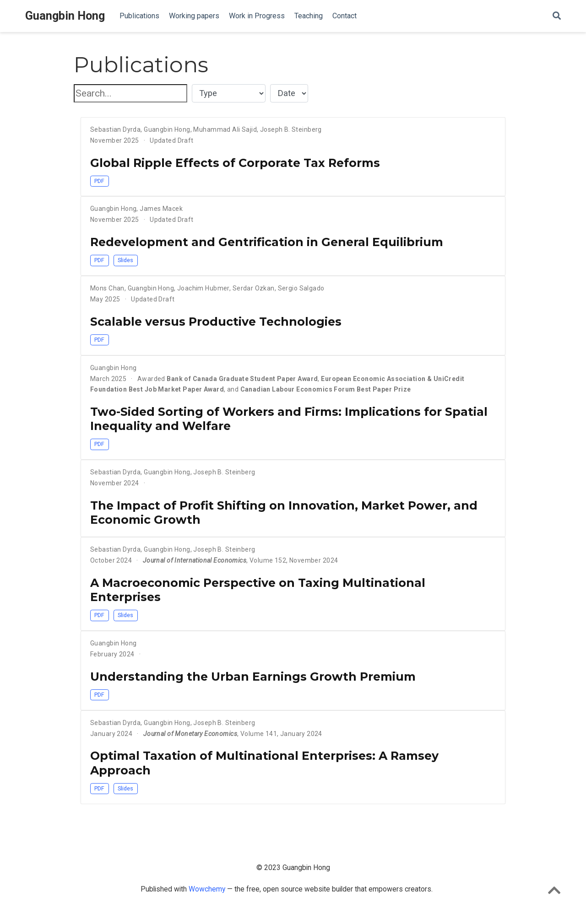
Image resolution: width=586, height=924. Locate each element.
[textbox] (130, 94)
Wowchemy (208, 889)
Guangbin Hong (65, 16)
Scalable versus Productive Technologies (216, 322)
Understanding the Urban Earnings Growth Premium (253, 677)
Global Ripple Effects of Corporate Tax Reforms (235, 163)
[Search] (557, 16)
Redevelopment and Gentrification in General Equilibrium (267, 242)
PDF (99, 181)
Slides (125, 260)
